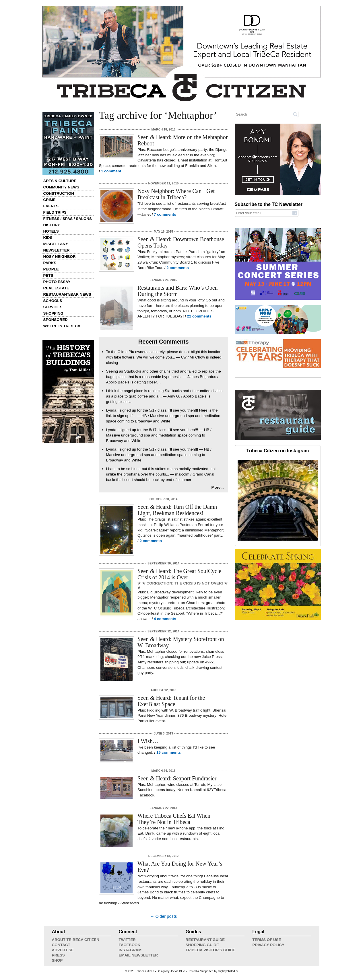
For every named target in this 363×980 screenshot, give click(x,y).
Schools (53, 301)
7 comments (165, 214)
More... (218, 487)
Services (53, 307)
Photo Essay (57, 282)
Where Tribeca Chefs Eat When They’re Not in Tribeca (174, 819)
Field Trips (55, 212)
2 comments (178, 268)
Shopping (53, 313)
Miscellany (56, 244)
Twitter (127, 940)
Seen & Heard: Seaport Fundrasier (177, 778)
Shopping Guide (202, 945)
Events (51, 206)
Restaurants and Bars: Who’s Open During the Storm (178, 291)
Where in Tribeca (62, 326)
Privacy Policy (268, 945)
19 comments (169, 752)
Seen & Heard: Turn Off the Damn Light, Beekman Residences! (177, 510)
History (52, 225)
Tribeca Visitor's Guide (211, 950)
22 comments (199, 316)
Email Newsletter (138, 955)
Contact (61, 945)
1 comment (111, 171)
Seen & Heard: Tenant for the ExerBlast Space (171, 701)
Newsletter (57, 250)
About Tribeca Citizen (76, 940)
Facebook (130, 945)
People (51, 269)
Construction (59, 193)
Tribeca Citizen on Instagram (278, 451)
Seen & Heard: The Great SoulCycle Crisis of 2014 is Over (179, 574)
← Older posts (164, 916)
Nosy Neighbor (60, 257)
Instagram (130, 950)
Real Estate (56, 288)
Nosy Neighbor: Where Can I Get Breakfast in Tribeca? (176, 194)
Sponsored (56, 320)
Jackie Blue (177, 971)
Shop (57, 960)
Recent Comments (164, 342)
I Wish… (148, 741)
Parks (50, 263)
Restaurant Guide (205, 940)
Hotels (51, 231)
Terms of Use (267, 940)
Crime (49, 200)
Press (58, 955)
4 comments (165, 619)
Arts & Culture (60, 181)
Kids (48, 238)
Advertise (63, 950)
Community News (61, 187)
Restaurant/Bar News (67, 294)
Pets (48, 275)
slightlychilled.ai (228, 971)
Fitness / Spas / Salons (68, 219)
